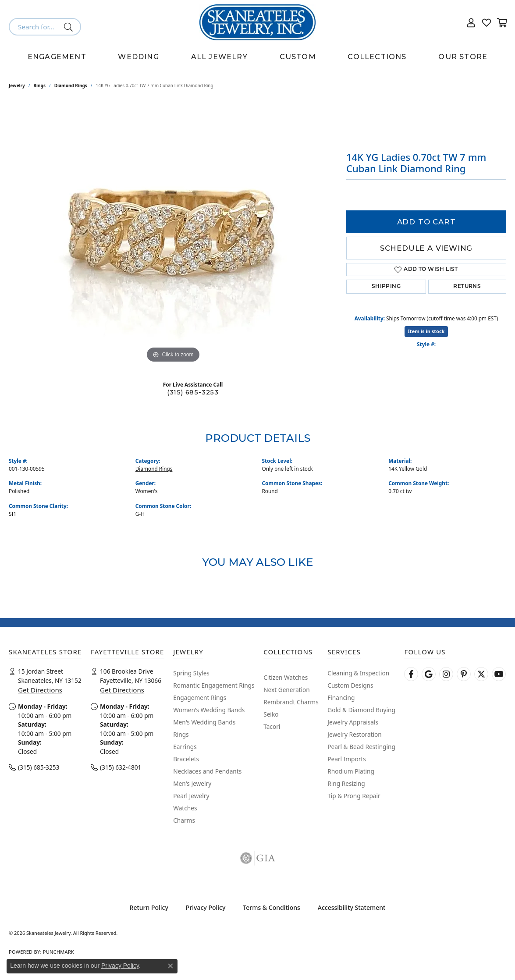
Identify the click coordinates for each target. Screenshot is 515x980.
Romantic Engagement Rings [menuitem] (214, 685)
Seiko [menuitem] (271, 714)
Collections (377, 57)
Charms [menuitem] (184, 820)
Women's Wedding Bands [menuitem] (209, 710)
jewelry (17, 85)
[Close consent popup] (170, 966)
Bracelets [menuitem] (186, 759)
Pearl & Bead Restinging (361, 747)
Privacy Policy (206, 907)
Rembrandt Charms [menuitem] (291, 702)
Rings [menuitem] (181, 734)
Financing (341, 698)
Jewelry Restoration (355, 734)
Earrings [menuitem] (185, 747)
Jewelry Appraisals (353, 722)
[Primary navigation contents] (257, 57)
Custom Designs (350, 685)
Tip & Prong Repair (354, 796)
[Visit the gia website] (258, 858)
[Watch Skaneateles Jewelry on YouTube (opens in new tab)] (499, 674)
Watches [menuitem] (185, 808)
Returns (467, 287)
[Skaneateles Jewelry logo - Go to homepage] (257, 22)
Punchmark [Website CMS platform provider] (59, 952)
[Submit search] (70, 27)
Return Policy (149, 907)
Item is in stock (426, 331)
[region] (173, 234)
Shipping (386, 287)
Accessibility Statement (352, 907)
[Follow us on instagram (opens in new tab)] (446, 674)
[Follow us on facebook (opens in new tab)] (411, 674)
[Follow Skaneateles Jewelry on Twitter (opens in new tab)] (481, 674)
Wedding (138, 57)
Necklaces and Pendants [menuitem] (207, 771)
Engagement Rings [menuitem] (200, 698)
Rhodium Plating (351, 771)
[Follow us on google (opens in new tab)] (429, 674)
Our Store (463, 57)
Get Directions (40, 690)
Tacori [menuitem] (272, 726)
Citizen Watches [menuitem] (286, 677)
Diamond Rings (71, 85)
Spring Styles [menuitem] (191, 673)
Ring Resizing (346, 783)
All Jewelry (219, 57)
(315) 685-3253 (193, 392)
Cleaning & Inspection (358, 673)
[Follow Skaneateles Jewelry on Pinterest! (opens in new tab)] (464, 674)
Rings (40, 85)
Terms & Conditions (271, 907)
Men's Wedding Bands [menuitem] (204, 722)
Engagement (57, 57)
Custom (298, 57)
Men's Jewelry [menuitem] (192, 783)
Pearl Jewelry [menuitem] (191, 796)
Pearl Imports (347, 759)
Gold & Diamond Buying (361, 710)
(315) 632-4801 (121, 767)
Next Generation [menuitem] (287, 690)
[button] (471, 22)
